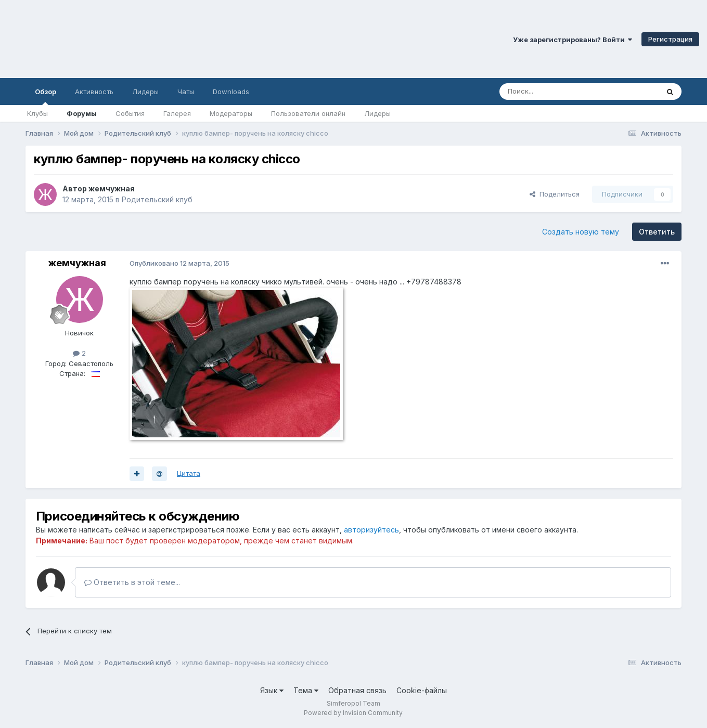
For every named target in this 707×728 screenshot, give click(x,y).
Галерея (177, 113)
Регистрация (670, 39)
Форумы (82, 113)
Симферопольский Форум (143, 39)
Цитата (189, 473)
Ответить (657, 232)
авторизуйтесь (371, 530)
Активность (94, 92)
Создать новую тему (581, 232)
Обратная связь (357, 690)
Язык (272, 690)
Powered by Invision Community (353, 713)
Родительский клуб (157, 199)
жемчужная (112, 188)
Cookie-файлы (422, 690)
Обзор (46, 96)
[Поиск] (555, 92)
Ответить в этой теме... (132, 582)
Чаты (186, 92)
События (130, 113)
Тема (306, 690)
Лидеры (377, 113)
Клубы (37, 113)
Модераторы (231, 113)
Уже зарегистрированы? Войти (573, 40)
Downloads (231, 92)
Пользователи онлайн (308, 113)
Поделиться (555, 194)
